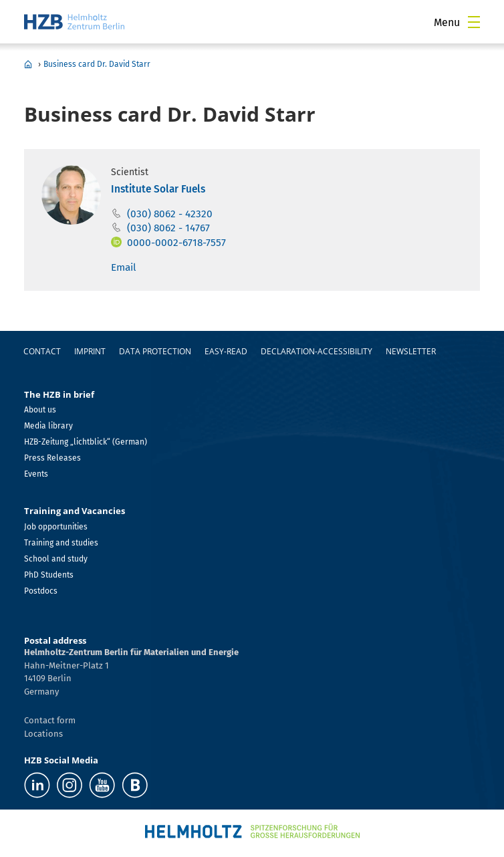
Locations (43, 734)
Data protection (155, 351)
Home (28, 64)
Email (124, 267)
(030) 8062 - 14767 (168, 228)
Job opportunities (56, 527)
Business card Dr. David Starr (97, 64)
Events (36, 474)
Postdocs (41, 591)
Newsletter (411, 351)
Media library (48, 426)
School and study (56, 559)
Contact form (50, 720)
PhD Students (49, 575)
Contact (42, 351)
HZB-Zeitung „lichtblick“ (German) (86, 442)
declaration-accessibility (317, 351)
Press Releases (52, 458)
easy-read (226, 351)
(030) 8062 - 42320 (170, 214)
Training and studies (61, 543)
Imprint (90, 351)
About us (40, 410)
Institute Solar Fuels (158, 189)
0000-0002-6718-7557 (176, 243)
